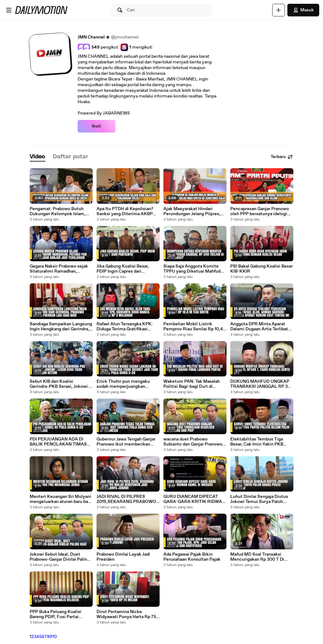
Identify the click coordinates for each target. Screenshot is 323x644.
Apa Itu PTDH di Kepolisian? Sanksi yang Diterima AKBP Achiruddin (125, 211)
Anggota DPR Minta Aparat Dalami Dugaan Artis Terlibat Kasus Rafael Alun (259, 327)
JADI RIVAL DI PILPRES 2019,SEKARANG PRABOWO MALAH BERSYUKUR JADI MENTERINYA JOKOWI (126, 499)
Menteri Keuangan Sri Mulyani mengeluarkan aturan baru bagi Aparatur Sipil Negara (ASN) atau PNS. (61, 499)
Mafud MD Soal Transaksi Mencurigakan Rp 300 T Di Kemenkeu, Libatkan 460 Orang (257, 557)
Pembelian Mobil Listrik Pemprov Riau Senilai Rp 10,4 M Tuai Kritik (193, 327)
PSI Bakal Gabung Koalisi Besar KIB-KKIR (261, 269)
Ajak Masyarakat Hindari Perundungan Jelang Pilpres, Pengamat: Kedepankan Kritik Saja (194, 211)
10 (55, 637)
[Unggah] (279, 10)
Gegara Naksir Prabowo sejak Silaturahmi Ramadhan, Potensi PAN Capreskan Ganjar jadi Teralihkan (61, 269)
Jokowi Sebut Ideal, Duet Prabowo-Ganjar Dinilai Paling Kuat (60, 557)
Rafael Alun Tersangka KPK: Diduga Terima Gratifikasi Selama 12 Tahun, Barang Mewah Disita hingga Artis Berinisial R (125, 327)
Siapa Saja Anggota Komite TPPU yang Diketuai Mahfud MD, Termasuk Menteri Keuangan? (192, 269)
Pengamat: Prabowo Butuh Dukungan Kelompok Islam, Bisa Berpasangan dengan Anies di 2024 (58, 211)
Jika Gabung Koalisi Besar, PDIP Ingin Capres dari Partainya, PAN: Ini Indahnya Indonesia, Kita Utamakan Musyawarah (125, 269)
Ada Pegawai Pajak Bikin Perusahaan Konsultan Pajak (192, 557)
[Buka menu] (9, 10)
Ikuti (97, 126)
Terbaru (282, 157)
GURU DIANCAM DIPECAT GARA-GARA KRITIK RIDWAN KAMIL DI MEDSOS (194, 499)
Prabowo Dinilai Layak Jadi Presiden (123, 557)
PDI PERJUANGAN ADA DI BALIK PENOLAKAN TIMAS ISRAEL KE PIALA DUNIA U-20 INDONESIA (59, 442)
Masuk (303, 10)
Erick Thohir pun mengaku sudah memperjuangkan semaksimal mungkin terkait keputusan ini (126, 384)
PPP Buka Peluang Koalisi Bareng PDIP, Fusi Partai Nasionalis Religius (56, 614)
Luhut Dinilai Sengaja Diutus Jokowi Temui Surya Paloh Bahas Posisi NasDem (259, 499)
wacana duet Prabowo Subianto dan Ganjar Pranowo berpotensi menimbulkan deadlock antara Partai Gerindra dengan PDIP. (193, 442)
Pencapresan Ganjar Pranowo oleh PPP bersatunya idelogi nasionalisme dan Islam (260, 211)
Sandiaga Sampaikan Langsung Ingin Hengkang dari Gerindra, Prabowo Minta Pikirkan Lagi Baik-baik (61, 327)
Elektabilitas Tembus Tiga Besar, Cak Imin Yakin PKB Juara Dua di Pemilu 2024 (257, 442)
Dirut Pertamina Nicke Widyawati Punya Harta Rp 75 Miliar (126, 614)
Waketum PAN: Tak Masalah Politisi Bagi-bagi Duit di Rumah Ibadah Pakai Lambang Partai (194, 384)
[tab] (38, 157)
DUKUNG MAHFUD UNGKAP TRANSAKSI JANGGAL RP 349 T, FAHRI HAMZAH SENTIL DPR (262, 384)
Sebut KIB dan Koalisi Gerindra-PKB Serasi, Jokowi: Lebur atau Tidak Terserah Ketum (59, 384)
